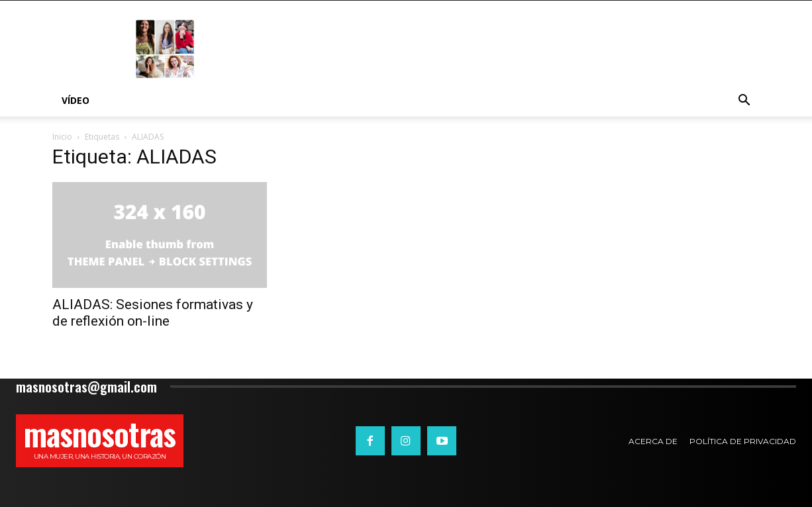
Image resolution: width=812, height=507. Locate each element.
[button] (744, 102)
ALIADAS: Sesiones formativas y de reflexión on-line (153, 313)
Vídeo (76, 100)
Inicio (62, 137)
